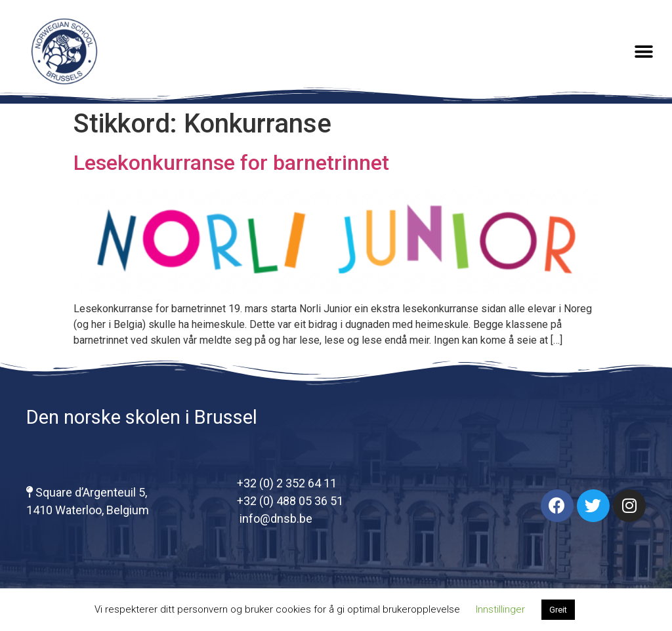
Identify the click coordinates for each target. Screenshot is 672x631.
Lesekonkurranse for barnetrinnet (231, 163)
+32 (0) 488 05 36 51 (290, 501)
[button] (644, 51)
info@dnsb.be (275, 519)
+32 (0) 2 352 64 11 (287, 483)
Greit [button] (558, 610)
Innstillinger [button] (500, 609)
